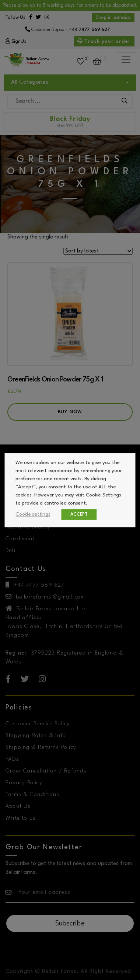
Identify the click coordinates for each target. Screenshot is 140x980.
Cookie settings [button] (33, 514)
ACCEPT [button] (79, 514)
